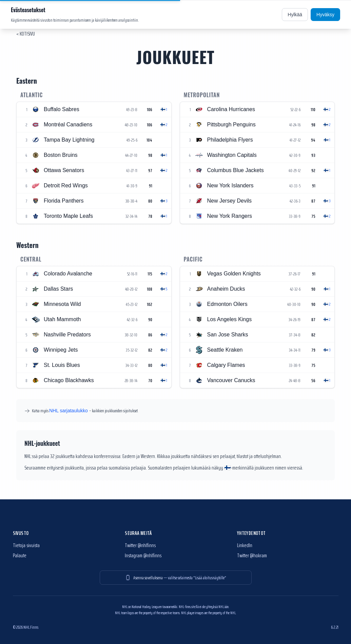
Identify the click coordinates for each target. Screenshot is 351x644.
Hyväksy (325, 15)
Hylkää (295, 15)
